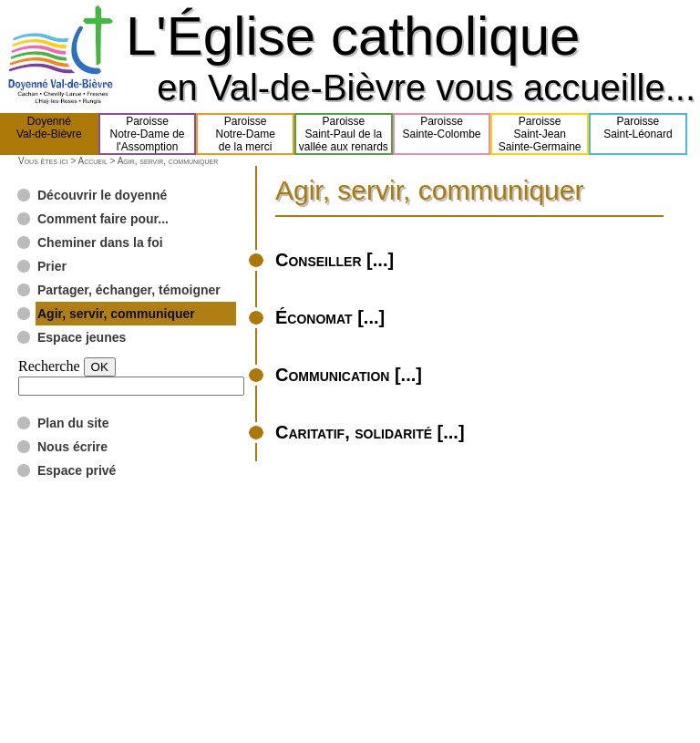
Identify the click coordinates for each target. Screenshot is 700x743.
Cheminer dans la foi (100, 243)
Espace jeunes (82, 337)
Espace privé (77, 470)
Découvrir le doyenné (102, 195)
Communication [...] (349, 375)
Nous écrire (72, 447)
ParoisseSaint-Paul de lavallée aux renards (344, 134)
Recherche (49, 366)
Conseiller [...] (335, 260)
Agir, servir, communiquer (116, 314)
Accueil (92, 161)
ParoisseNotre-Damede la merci (246, 134)
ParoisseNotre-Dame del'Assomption (147, 134)
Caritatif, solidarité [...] (370, 432)
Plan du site (73, 423)
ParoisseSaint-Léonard (638, 134)
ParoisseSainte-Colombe (442, 134)
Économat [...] (330, 317)
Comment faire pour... (103, 219)
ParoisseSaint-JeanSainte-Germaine (540, 134)
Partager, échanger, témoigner (129, 290)
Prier (52, 266)
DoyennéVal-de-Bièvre (49, 134)
